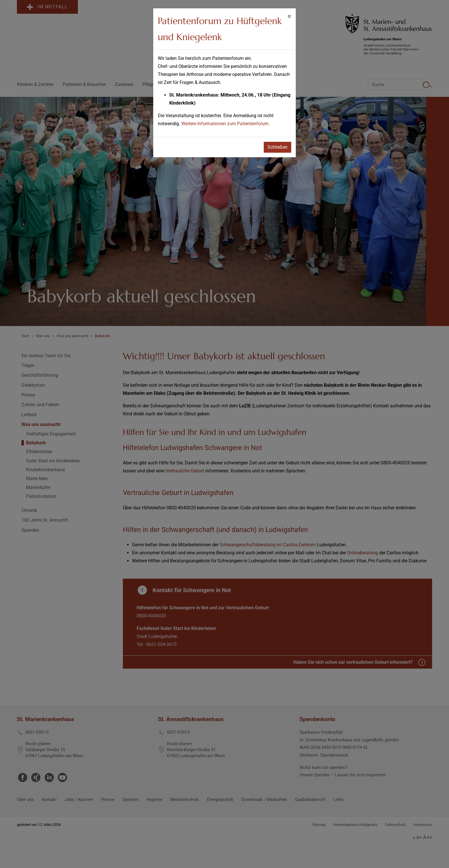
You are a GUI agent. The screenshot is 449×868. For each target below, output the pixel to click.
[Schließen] (289, 16)
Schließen (277, 147)
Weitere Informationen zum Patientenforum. (226, 124)
